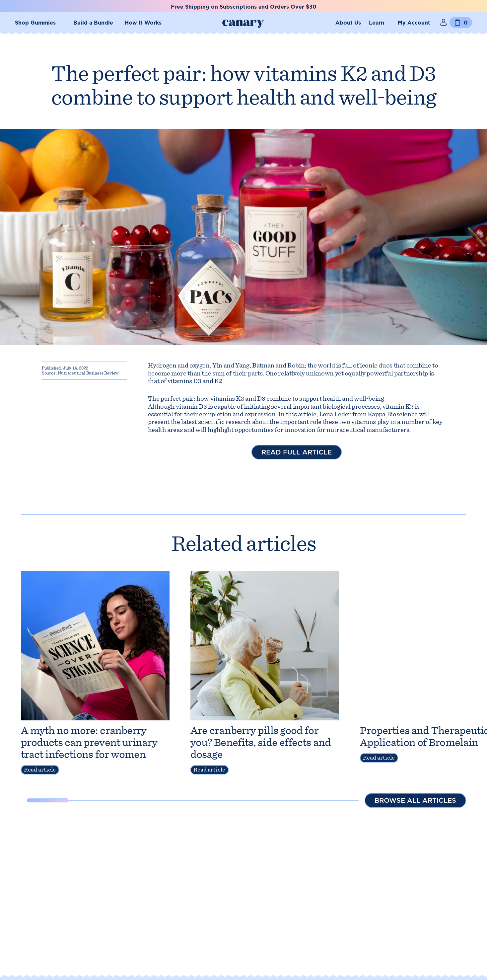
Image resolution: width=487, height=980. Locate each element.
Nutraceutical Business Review (88, 373)
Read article (40, 770)
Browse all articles (415, 800)
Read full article (297, 452)
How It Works (143, 23)
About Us (348, 23)
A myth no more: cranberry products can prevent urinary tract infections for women (89, 742)
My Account (414, 23)
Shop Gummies (35, 23)
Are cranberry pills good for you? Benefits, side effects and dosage (261, 742)
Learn (377, 23)
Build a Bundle (93, 23)
